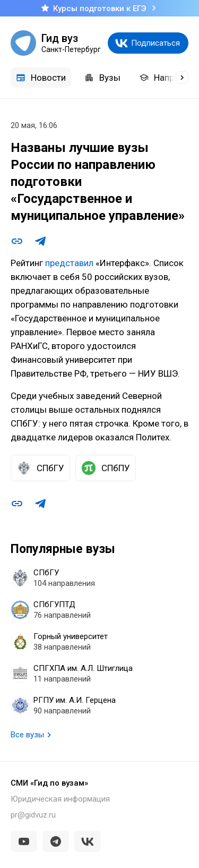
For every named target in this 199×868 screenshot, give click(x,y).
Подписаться (155, 43)
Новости (41, 78)
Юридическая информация (60, 799)
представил (69, 263)
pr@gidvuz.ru (33, 815)
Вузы (102, 78)
